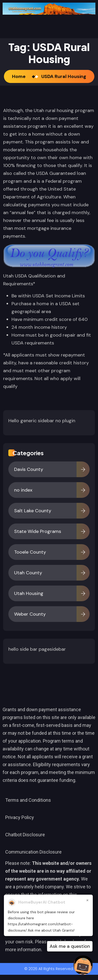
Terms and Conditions (28, 800)
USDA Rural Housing (64, 76)
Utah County (28, 573)
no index (23, 490)
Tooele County (30, 552)
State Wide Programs (38, 531)
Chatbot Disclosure (25, 835)
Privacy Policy (20, 817)
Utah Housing (29, 593)
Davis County (29, 469)
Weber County (30, 614)
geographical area (31, 311)
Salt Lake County (33, 511)
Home (20, 76)
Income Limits (70, 296)
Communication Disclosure (33, 852)
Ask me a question (70, 946)
